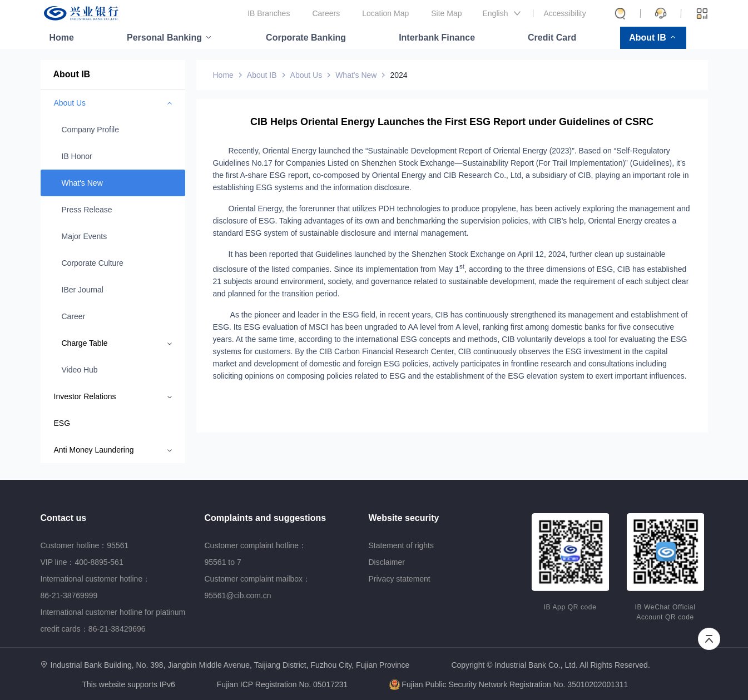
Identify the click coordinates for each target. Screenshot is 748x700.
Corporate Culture (93, 263)
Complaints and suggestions (266, 518)
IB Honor (77, 156)
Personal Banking (164, 38)
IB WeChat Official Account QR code (665, 612)
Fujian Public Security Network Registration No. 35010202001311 (509, 684)
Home (62, 38)
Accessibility (565, 13)
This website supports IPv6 (129, 685)
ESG (62, 423)
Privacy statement (400, 579)
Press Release (87, 210)
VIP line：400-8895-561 (82, 562)
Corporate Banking (306, 38)
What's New (82, 183)
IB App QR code (570, 607)
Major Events (85, 236)
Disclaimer (387, 562)
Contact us (64, 518)
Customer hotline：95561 (85, 545)
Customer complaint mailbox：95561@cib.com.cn (258, 587)
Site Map (446, 13)
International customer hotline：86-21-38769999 (96, 587)
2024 (398, 75)
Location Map (385, 13)
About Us (306, 75)
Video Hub (80, 370)
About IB (648, 38)
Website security (404, 518)
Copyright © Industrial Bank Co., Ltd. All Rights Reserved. (550, 665)
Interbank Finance (437, 38)
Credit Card (552, 38)
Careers (326, 13)
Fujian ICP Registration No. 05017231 (283, 684)
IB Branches (269, 13)
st (462, 266)
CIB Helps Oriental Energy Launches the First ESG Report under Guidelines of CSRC (452, 122)
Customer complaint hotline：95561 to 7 (256, 554)
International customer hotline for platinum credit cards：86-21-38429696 (113, 620)
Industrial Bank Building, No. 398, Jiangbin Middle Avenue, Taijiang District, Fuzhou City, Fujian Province (230, 665)
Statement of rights (402, 545)
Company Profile (91, 130)
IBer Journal (83, 290)
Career (74, 316)
